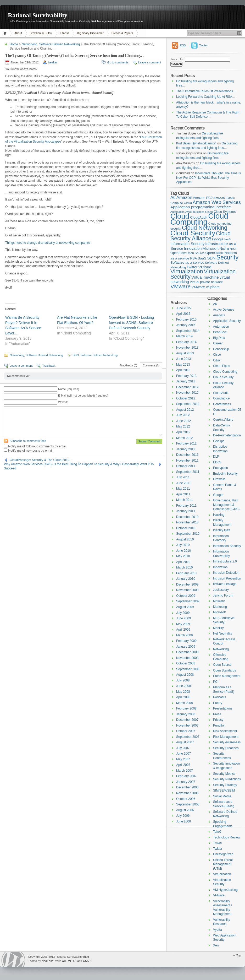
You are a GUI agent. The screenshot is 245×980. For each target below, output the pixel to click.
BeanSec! (220, 332)
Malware (219, 601)
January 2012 (186, 449)
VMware (219, 895)
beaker (53, 62)
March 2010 (184, 567)
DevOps (219, 441)
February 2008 (186, 708)
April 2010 (183, 562)
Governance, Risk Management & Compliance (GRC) (226, 505)
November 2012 (187, 393)
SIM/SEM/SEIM (224, 791)
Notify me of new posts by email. (31, 451)
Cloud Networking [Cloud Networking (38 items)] (205, 228)
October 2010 (186, 528)
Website (63, 402)
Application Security (227, 321)
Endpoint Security (225, 474)
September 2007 (188, 737)
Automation (221, 327)
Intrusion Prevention (227, 578)
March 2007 (184, 771)
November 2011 (187, 461)
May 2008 (183, 692)
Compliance (221, 398)
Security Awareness (227, 742)
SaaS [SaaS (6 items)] (202, 258)
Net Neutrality (223, 634)
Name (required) (69, 389)
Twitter (203, 45)
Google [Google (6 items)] (218, 239)
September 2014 (188, 331)
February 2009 (186, 641)
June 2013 (183, 359)
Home (6, 33)
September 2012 (188, 404)
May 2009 (183, 624)
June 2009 (183, 618)
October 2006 (186, 799)
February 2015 (186, 320)
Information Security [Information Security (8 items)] (187, 244)
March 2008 (184, 703)
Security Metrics (224, 774)
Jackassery (221, 590)
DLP (216, 457)
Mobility (218, 628)
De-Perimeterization (227, 435)
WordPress (13, 959)
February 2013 (186, 376)
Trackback (49, 366)
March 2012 (184, 438)
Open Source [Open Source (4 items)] (196, 253)
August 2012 (185, 410)
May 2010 (183, 556)
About (18, 33)
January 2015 (186, 325)
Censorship (221, 349)
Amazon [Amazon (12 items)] (184, 197)
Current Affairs (223, 420)
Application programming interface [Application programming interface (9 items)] (201, 207)
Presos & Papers (122, 33)
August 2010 (185, 539)
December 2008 (187, 652)
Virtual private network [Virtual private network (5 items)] (206, 282)
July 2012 (183, 415)
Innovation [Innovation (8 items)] (193, 248)
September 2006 (188, 804)
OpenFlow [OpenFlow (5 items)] (178, 253)
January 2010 (186, 579)
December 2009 (187, 584)
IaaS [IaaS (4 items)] (227, 239)
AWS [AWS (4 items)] (189, 212)
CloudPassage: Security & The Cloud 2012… (41, 460)
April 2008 (183, 697)
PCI (216, 682)
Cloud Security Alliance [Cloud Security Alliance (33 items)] (201, 236)
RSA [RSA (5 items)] (193, 258)
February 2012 (186, 443)
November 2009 (187, 590)
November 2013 (187, 348)
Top (239, 955)
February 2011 (186, 506)
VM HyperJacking (225, 890)
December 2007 (187, 720)
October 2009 (186, 596)
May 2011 (183, 489)
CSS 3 (87, 961)
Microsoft (219, 612)
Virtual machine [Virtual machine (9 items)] (205, 277)
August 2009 (185, 607)
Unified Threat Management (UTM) (223, 864)
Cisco (217, 355)
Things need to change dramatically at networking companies (48, 243)
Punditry (219, 725)
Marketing (220, 607)
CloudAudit (221, 393)
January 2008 (186, 714)
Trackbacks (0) (129, 366)
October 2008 (186, 663)
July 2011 (183, 477)
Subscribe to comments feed (28, 441)
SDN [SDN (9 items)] (211, 258)
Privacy (218, 720)
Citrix (217, 360)
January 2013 (186, 381)
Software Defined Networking (59, 44)
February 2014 (186, 342)
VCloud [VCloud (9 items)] (205, 267)
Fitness (65, 33)
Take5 (217, 832)
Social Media (222, 796)
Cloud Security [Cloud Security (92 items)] (193, 233)
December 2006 (187, 787)
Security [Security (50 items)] (227, 257)
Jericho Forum (223, 595)
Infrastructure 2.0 (225, 561)
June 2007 (183, 754)
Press (217, 714)
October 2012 (186, 398)
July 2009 (183, 613)
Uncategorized (223, 854)
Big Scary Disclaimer (90, 33)
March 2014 (184, 336)
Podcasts (219, 697)
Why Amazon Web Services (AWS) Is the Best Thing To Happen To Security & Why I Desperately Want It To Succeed (79, 464)
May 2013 (183, 365)
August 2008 (185, 675)
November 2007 (187, 725)
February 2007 (186, 776)
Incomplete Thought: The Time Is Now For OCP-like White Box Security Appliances (208, 178)
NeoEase (48, 961)
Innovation (220, 567)
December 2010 (187, 517)
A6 (215, 304)
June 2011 (183, 483)
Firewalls (219, 479)
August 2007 (185, 742)
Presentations (223, 708)
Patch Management (227, 676)
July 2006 (183, 816)
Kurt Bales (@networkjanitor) (196, 143)
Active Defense (224, 310)
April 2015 (183, 314)
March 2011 (184, 500)
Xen (216, 945)
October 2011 (186, 466)
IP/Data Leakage (225, 584)
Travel (217, 843)
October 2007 (186, 731)
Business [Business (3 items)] (199, 212)
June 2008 (183, 686)
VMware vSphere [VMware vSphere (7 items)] (205, 287)
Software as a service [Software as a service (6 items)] (187, 262)
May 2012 (183, 426)
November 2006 (187, 793)
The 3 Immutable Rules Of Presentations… (206, 91)
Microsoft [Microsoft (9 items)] (211, 248)
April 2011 (183, 494)
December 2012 (187, 387)
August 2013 (185, 353)
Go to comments (118, 62)
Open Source (222, 665)
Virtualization (222, 874)
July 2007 (183, 748)
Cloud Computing (225, 372)
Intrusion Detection (226, 573)
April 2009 (183, 630)
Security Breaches (226, 748)
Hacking (219, 515)
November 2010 (187, 522)
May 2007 (183, 759)
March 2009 (184, 635)
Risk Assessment (225, 731)
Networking (30, 44)
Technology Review (227, 837)
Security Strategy (225, 785)
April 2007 (183, 765)
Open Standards (224, 670)
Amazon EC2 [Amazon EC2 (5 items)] (203, 198)
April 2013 (183, 370)
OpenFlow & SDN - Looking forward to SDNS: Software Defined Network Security (131, 323)
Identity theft (222, 530)
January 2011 (186, 511)
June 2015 (183, 308)
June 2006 (183, 821)
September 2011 (188, 472)
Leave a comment (150, 62)
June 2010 (183, 551)
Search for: (177, 59)
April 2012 (183, 432)
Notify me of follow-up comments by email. (38, 446)
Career (218, 343)
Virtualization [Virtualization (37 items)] (187, 271)
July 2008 (183, 680)
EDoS (217, 462)
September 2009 (188, 601)
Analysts (219, 315)
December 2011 (187, 455)
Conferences (222, 404)
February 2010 (186, 573)
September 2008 (188, 669)
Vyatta (218, 930)
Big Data (219, 338)
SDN (76, 355)
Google (218, 495)
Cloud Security (223, 377)
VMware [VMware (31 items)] (180, 286)
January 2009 (186, 647)
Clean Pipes (222, 366)
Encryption (221, 468)
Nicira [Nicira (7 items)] (224, 248)
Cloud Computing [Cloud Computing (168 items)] (199, 219)
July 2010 (183, 545)
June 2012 (183, 421)
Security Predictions (227, 779)
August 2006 (185, 810)
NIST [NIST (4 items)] (233, 249)
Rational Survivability (38, 15)
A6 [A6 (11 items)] (173, 197)
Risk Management (226, 737)
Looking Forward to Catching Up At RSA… (206, 97)
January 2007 (186, 782)
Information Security (227, 546)
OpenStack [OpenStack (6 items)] (214, 253)
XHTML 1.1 (69, 961)
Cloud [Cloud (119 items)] (180, 216)
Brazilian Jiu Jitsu (41, 33)
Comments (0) (151, 366)
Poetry (218, 703)
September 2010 (188, 534)
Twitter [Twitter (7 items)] (192, 267)
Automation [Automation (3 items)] (177, 212)
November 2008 (187, 658)
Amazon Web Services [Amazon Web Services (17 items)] (217, 202)
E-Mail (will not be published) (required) (83, 396)
